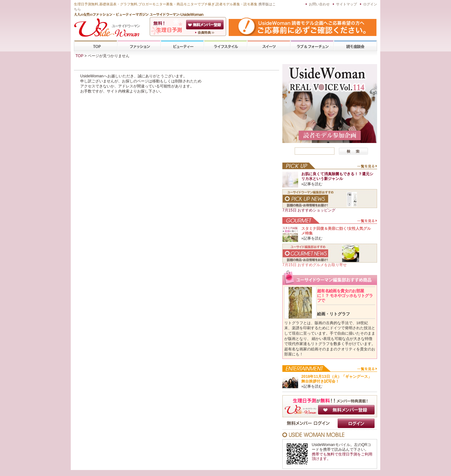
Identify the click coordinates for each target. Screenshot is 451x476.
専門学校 (355, 46)
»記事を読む (312, 184)
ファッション (139, 46)
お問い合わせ (319, 4)
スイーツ (269, 46)
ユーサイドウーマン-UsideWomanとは (205, 33)
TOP (96, 46)
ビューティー (182, 46)
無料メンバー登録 (346, 410)
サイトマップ (346, 4)
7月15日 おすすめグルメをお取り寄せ (315, 265)
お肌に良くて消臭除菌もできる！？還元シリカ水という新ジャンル (337, 176)
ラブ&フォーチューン (312, 46)
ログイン (370, 4)
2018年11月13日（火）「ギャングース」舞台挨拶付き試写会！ (337, 379)
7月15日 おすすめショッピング (309, 210)
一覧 (367, 168)
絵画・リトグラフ (334, 314)
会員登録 (205, 25)
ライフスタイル (225, 46)
